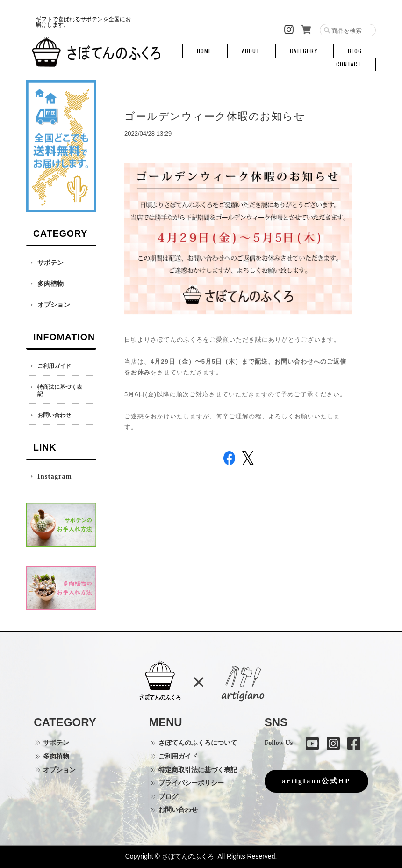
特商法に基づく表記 (60, 391)
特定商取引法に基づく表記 (198, 770)
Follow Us (279, 743)
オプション (54, 305)
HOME (204, 51)
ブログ (168, 796)
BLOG (355, 51)
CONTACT (349, 64)
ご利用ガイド (54, 366)
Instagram (55, 476)
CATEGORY (304, 51)
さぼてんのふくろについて (198, 743)
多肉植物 (50, 284)
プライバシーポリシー (191, 783)
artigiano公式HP (316, 781)
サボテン (50, 263)
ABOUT (251, 51)
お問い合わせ (54, 415)
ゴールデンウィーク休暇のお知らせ (215, 116)
